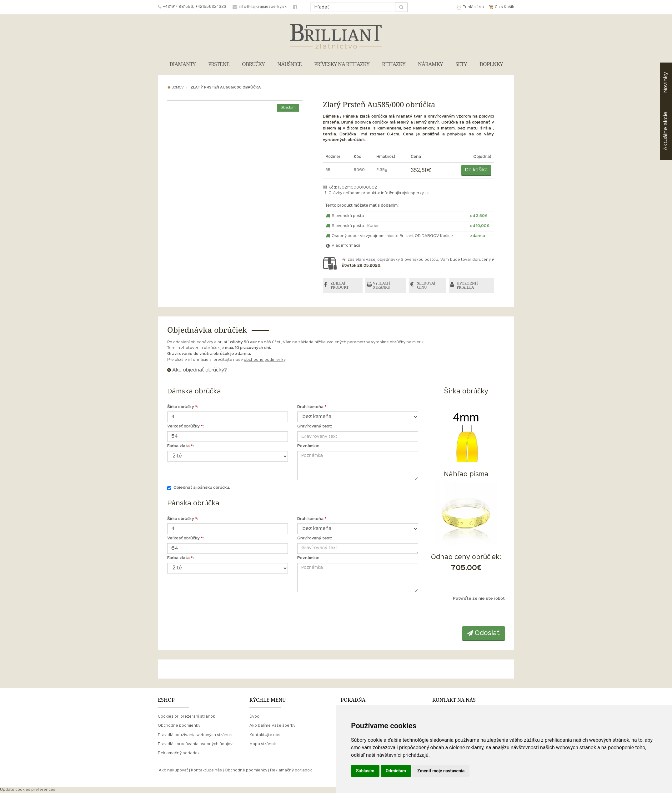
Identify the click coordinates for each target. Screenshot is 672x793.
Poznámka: (308, 446)
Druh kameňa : (312, 407)
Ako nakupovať (173, 770)
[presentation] (466, 614)
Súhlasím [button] (365, 771)
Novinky (666, 82)
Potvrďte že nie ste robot (479, 599)
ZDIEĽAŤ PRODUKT (340, 286)
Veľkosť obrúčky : (186, 427)
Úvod (254, 717)
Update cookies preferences (28, 790)
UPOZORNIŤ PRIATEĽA (468, 286)
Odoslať (484, 633)
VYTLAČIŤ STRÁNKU (382, 286)
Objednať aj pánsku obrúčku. (199, 488)
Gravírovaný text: (315, 427)
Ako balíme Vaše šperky (272, 726)
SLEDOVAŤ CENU (427, 286)
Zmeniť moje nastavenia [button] (441, 771)
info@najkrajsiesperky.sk (405, 193)
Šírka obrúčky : (183, 407)
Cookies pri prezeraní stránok (186, 717)
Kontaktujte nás (265, 735)
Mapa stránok (263, 744)
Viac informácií (343, 246)
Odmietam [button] (396, 771)
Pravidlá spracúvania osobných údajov (195, 744)
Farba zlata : (181, 446)
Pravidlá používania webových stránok (195, 735)
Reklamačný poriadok (179, 753)
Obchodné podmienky (179, 726)
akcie (666, 131)
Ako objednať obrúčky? (200, 370)
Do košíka (476, 170)
